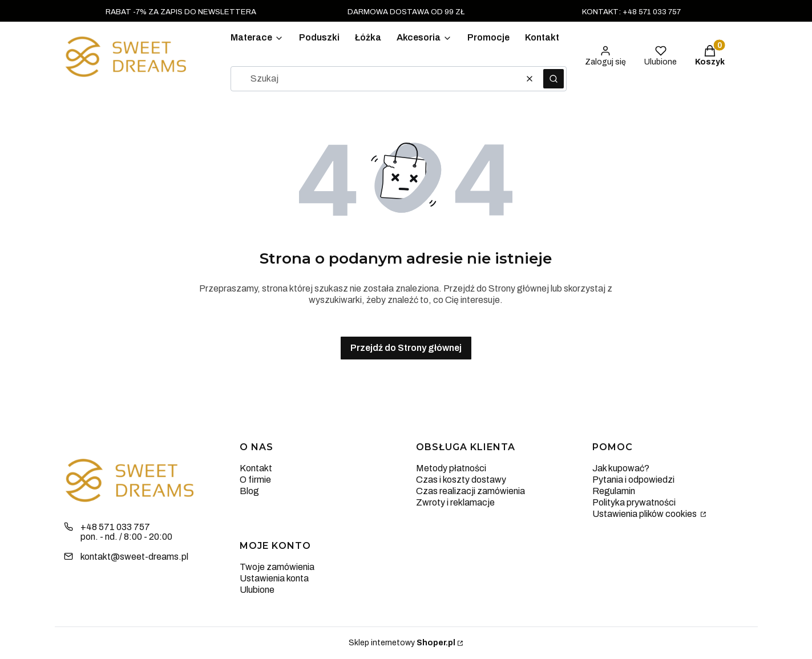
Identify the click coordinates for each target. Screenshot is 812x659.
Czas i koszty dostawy (461, 480)
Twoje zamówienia (277, 567)
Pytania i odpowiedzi (633, 480)
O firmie (255, 480)
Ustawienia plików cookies (645, 514)
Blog (249, 491)
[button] (554, 79)
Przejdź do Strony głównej (406, 348)
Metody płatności (451, 468)
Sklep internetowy (402, 643)
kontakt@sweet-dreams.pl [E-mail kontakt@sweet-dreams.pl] (134, 557)
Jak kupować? (621, 468)
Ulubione (257, 590)
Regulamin (614, 491)
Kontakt (256, 468)
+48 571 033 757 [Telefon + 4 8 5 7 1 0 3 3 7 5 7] (115, 527)
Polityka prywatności (634, 502)
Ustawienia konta (274, 578)
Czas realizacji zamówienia (470, 491)
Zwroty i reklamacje (455, 502)
